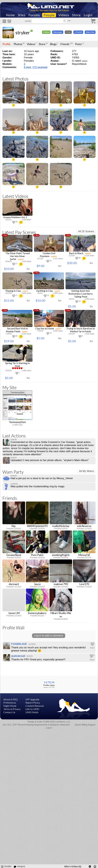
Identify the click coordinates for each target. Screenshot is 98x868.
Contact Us (9, 712)
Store (76, 15)
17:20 (30, 288)
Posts (78, 44)
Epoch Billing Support (85, 725)
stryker (23, 32)
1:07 (30, 214)
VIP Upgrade (32, 699)
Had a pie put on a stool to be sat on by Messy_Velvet (42, 478)
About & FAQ (10, 699)
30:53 (30, 326)
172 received (40, 67)
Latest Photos (15, 79)
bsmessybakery (37, 613)
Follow (46, 32)
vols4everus (84, 526)
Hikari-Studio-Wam (61, 615)
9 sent (27, 67)
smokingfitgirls (61, 555)
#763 (75, 54)
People (49, 15)
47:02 (93, 250)
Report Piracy (33, 703)
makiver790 (61, 584)
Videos (64, 15)
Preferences (10, 703)
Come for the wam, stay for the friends (49, 10)
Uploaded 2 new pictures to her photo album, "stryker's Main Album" (50, 460)
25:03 (61, 250)
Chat (68, 32)
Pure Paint (37, 555)
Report (92, 648)
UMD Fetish (32, 712)
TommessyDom (17, 422)
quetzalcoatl (18, 656)
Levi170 (84, 584)
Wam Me (90, 32)
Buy (28, 269)
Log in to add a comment (49, 636)
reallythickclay (61, 526)
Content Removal (35, 706)
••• (69, 21)
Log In (49, 728)
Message (58, 32)
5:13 (30, 360)
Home (10, 15)
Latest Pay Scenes (19, 232)
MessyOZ (84, 555)
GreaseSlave (14, 555)
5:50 (93, 288)
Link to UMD (32, 709)
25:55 (61, 288)
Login (88, 15)
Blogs (53, 44)
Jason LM (14, 613)
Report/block (79, 64)
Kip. (14, 526)
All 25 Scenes (86, 231)
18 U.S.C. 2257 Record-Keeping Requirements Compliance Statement (36, 725)
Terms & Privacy (12, 709)
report (84, 61)
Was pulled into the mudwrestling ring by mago (38, 486)
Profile (7, 44)
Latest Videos (15, 196)
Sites (22, 15)
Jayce (37, 584)
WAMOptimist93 (37, 526)
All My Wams (86, 471)
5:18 (93, 326)
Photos (18, 44)
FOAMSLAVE (19, 644)
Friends (65, 44)
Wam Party (13, 472)
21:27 (30, 250)
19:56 (61, 326)
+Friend (78, 32)
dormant (14, 584)
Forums (34, 15)
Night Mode (10, 706)
